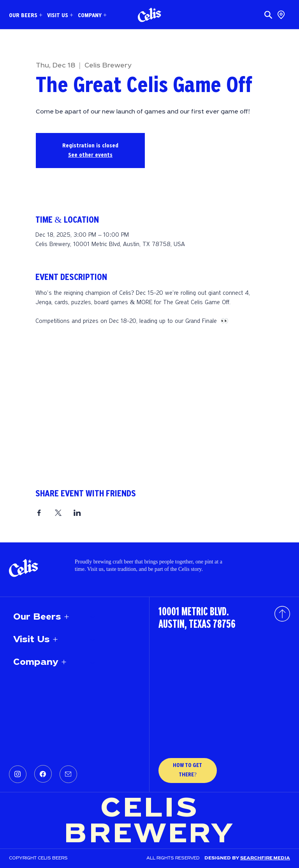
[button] (26, 16)
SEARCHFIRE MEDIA (265, 858)
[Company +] (93, 663)
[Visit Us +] (93, 640)
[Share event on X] (58, 513)
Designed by (222, 858)
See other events (90, 155)
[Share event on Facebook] (39, 513)
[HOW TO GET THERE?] (188, 771)
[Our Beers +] (93, 617)
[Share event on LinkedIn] (77, 513)
